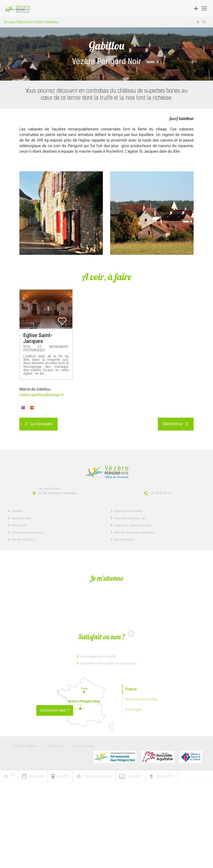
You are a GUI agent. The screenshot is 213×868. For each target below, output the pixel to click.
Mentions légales (25, 746)
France (131, 689)
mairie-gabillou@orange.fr (42, 395)
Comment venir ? (55, 710)
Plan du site (55, 746)
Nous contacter (84, 746)
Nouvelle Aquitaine (141, 699)
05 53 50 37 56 (161, 493)
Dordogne (134, 710)
